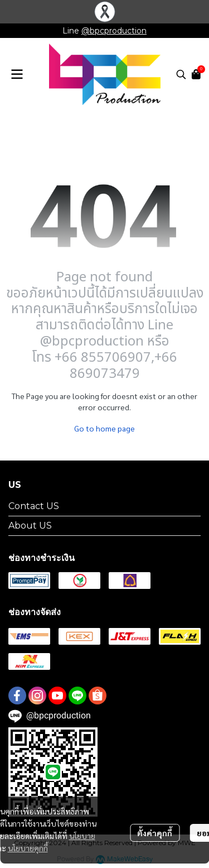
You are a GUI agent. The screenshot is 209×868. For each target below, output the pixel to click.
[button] (181, 74)
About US (30, 526)
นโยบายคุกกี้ (28, 848)
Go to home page (104, 428)
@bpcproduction (114, 31)
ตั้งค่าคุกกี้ (155, 833)
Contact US (34, 506)
